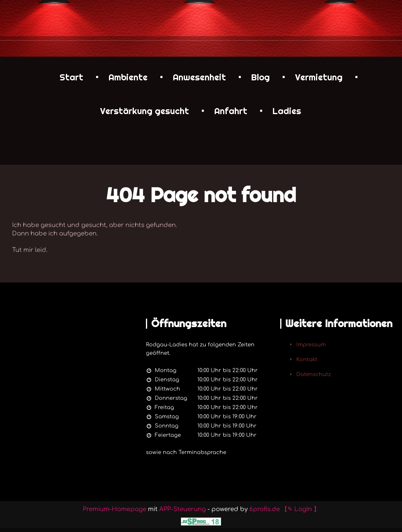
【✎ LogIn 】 (300, 509)
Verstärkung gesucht (145, 111)
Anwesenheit (199, 77)
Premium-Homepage (115, 509)
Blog (260, 77)
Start (71, 77)
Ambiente (128, 77)
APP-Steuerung (183, 509)
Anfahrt (231, 111)
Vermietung (319, 77)
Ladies (287, 111)
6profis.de (265, 509)
